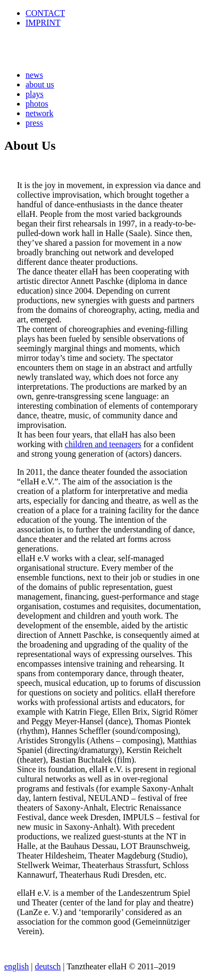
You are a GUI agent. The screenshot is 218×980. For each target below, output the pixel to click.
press (34, 123)
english (16, 966)
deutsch (48, 966)
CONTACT (45, 13)
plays (35, 94)
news (34, 75)
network (39, 113)
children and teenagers (103, 444)
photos (37, 104)
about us (40, 84)
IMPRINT (43, 23)
